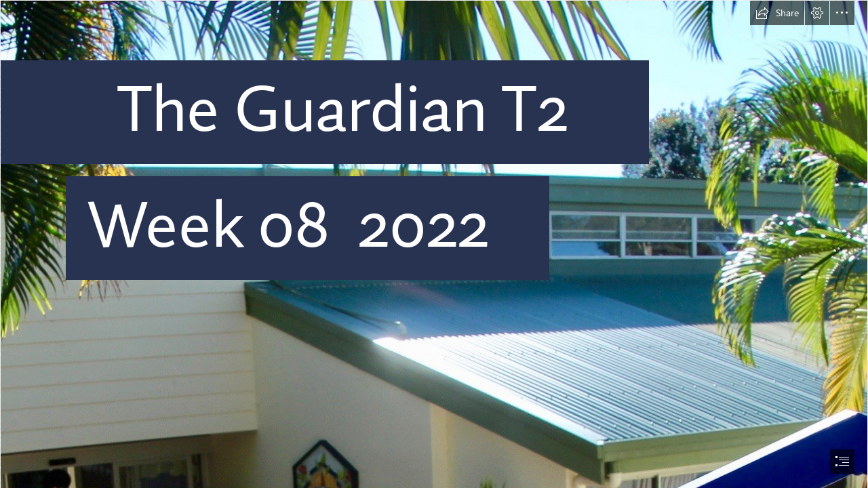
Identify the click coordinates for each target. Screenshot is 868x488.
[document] (434, 244)
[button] (777, 13)
